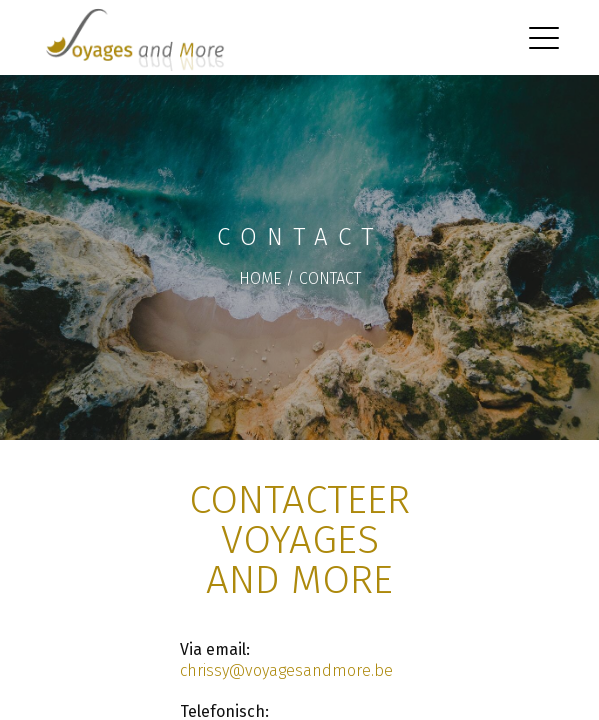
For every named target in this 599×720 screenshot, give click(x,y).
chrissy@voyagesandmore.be (286, 670)
